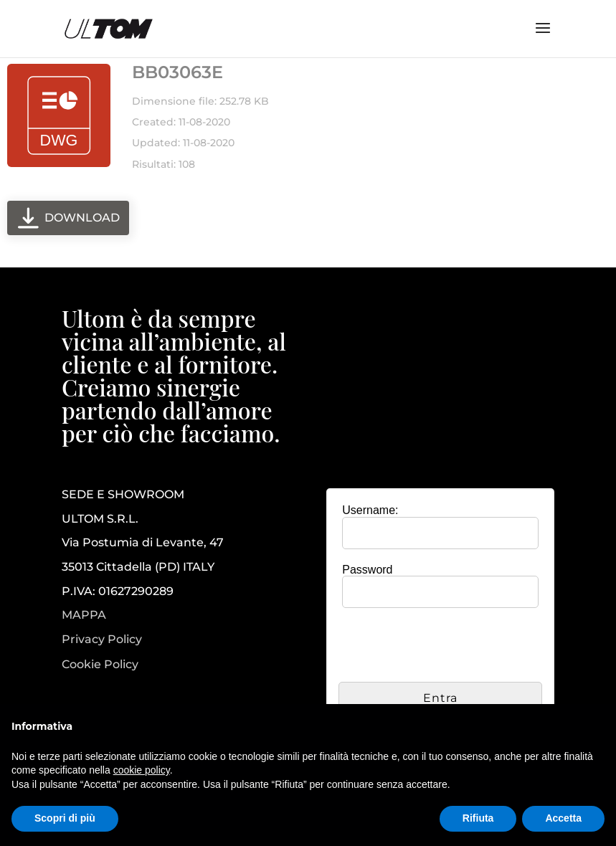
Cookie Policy (100, 665)
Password (367, 570)
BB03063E (177, 72)
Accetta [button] (563, 818)
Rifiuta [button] (478, 818)
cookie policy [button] (142, 770)
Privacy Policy (102, 640)
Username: (370, 510)
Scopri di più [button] (65, 818)
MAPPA (84, 615)
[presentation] (447, 647)
